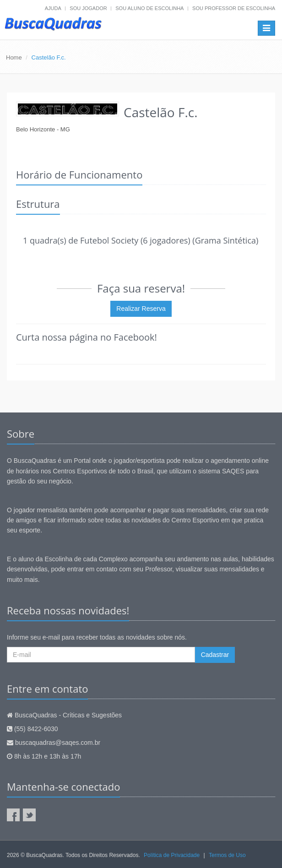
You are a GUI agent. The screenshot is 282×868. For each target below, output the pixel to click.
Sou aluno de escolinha (149, 8)
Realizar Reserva (141, 309)
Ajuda (53, 8)
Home (14, 57)
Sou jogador (88, 8)
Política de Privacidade (172, 855)
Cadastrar (215, 655)
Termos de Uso (227, 855)
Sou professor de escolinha (234, 8)
